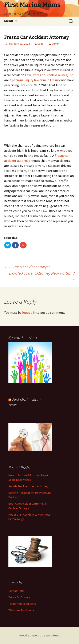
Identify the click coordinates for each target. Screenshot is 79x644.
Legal (41, 44)
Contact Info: (16, 591)
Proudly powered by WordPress (40, 635)
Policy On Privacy (19, 597)
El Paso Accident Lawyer (27, 267)
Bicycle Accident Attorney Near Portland (42, 276)
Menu (9, 21)
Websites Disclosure (21, 610)
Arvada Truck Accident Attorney (28, 486)
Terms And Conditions (22, 604)
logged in (29, 312)
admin (56, 44)
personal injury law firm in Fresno (36, 80)
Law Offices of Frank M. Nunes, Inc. (49, 75)
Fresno (43, 95)
